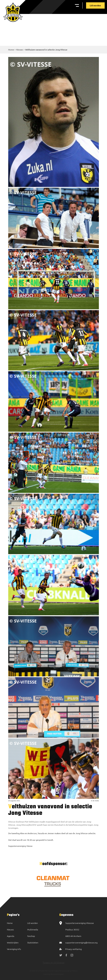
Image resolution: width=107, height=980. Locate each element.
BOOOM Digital (57, 974)
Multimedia (33, 929)
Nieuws (20, 50)
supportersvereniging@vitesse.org (81, 943)
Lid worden (95, 5)
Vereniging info (14, 949)
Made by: (47, 974)
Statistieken (33, 943)
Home (11, 50)
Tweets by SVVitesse (53, 963)
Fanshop (31, 936)
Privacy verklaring (73, 949)
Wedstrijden (13, 943)
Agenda (11, 936)
